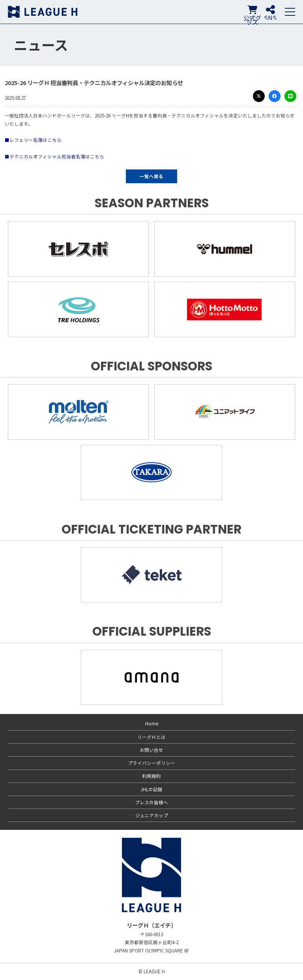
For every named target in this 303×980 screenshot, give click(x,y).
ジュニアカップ (152, 815)
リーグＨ (43, 12)
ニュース (41, 45)
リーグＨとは (151, 737)
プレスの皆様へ (151, 802)
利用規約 (151, 776)
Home (152, 723)
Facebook (275, 96)
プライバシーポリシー (151, 763)
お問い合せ (151, 750)
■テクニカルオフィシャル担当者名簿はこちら (54, 156)
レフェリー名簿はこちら (36, 140)
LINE (290, 96)
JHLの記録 (151, 789)
